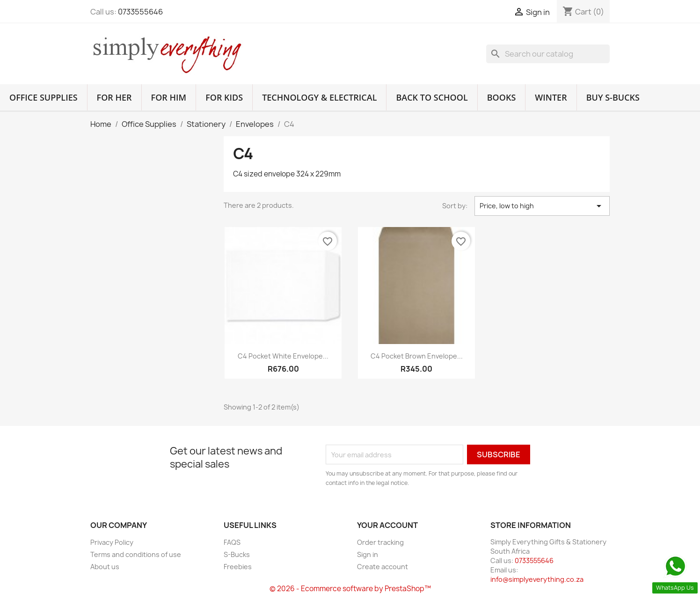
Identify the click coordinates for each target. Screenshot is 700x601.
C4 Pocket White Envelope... (283, 356)
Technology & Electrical (319, 97)
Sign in (368, 554)
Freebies (238, 567)
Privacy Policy (112, 542)
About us (105, 567)
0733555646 (140, 12)
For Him (169, 97)
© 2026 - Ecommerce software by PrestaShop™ (350, 589)
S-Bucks (237, 554)
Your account (387, 525)
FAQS (232, 542)
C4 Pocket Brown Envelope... (417, 356)
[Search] (548, 54)
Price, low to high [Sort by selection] (542, 206)
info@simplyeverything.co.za (537, 579)
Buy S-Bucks (613, 97)
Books (502, 97)
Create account (383, 567)
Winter (551, 97)
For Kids (224, 97)
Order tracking (380, 542)
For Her (114, 97)
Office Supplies (44, 97)
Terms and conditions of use (136, 554)
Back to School (432, 97)
